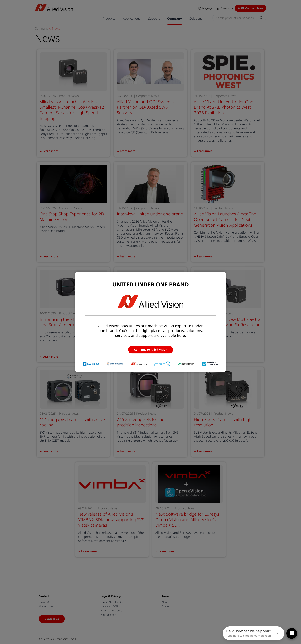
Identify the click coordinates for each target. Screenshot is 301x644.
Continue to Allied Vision (151, 350)
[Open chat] (292, 633)
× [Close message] (278, 633)
